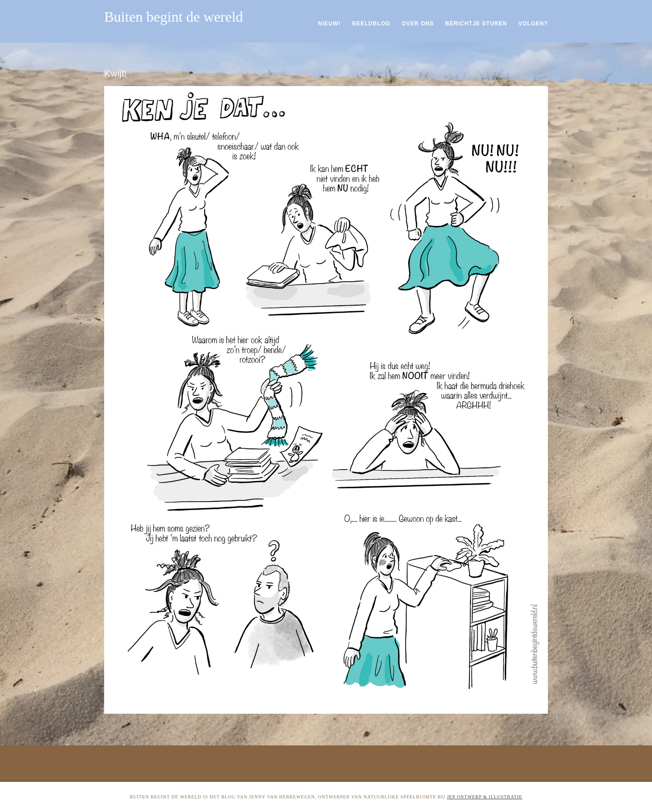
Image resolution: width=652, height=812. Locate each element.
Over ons (418, 24)
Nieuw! (330, 24)
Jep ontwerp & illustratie (484, 797)
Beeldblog (371, 24)
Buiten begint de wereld (174, 17)
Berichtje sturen (476, 24)
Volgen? (533, 24)
